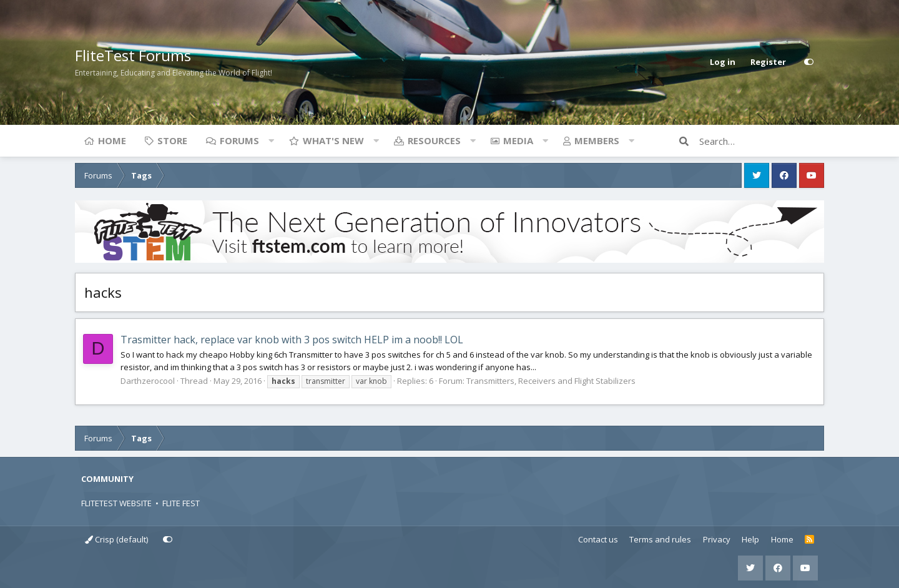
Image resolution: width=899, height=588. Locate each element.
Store (172, 140)
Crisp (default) (116, 539)
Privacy (717, 539)
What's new (333, 140)
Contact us (598, 539)
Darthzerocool (148, 381)
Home (112, 140)
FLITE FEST (181, 503)
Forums (239, 140)
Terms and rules (660, 539)
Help (750, 539)
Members (597, 140)
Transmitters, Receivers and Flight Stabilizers (551, 381)
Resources (434, 140)
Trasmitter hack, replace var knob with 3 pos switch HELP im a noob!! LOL (292, 340)
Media (518, 140)
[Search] (762, 141)
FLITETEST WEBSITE (116, 503)
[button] (271, 140)
